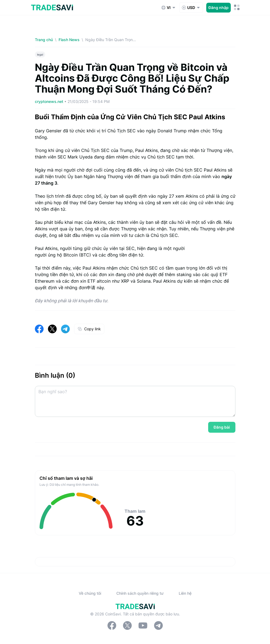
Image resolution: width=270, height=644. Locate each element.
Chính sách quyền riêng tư (140, 593)
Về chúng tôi (90, 593)
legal (40, 54)
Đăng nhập (219, 7)
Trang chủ (44, 40)
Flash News (69, 40)
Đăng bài (222, 427)
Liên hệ (185, 593)
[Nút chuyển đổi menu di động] (237, 7)
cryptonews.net (50, 101)
